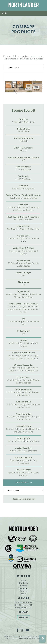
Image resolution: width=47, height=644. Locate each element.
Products (24, 583)
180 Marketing (34, 639)
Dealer (23, 586)
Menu (4, 13)
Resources (24, 589)
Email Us (23, 618)
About (24, 594)
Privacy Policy (13, 639)
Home (24, 581)
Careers (24, 591)
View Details (24, 483)
